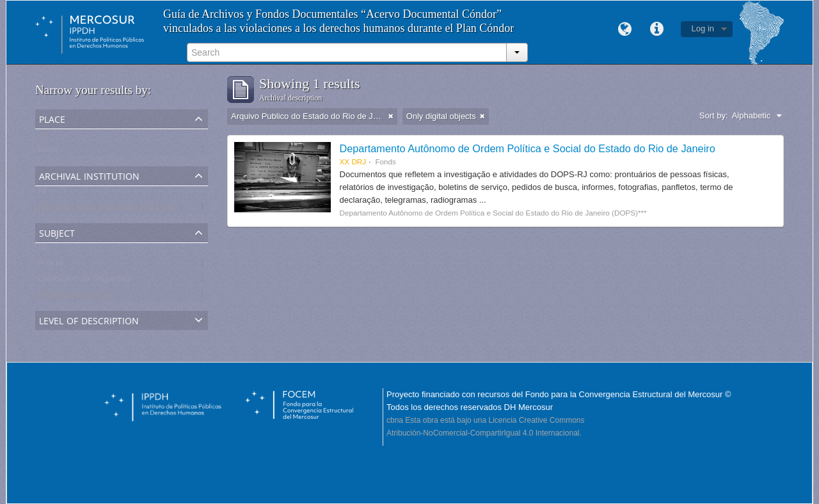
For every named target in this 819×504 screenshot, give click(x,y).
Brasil (48, 152)
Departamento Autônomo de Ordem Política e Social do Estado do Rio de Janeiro (528, 148)
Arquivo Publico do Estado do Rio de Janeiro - (123, 209)
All (42, 137)
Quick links (657, 29)
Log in (703, 28)
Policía (50, 266)
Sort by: (714, 115)
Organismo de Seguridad (84, 281)
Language (625, 29)
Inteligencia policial (73, 296)
